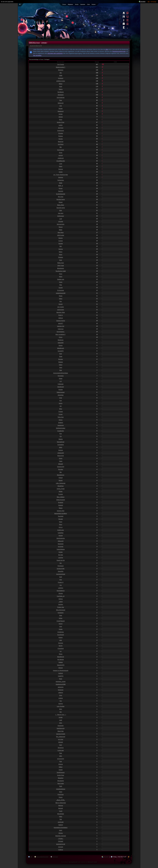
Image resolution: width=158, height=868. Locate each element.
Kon (61, 401)
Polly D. (61, 315)
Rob (61, 761)
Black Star (61, 731)
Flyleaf (61, 478)
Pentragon (61, 566)
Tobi (61, 819)
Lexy (61, 626)
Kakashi (61, 505)
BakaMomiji (61, 657)
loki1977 (61, 323)
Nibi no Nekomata (61, 803)
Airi (61, 406)
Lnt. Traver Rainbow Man (61, 175)
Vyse (61, 398)
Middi (61, 183)
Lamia (61, 125)
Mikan (61, 84)
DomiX (61, 304)
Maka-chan (61, 263)
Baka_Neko (61, 205)
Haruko (61, 139)
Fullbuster (61, 384)
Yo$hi (61, 75)
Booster (61, 359)
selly (61, 640)
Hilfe (107, 49)
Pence (61, 797)
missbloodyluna (61, 789)
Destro (61, 345)
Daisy (61, 166)
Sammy (61, 704)
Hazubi (61, 536)
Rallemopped (61, 392)
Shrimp (61, 833)
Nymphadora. (61, 332)
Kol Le (61, 527)
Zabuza (61, 318)
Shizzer (61, 668)
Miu (61, 147)
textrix (61, 403)
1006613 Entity (61, 81)
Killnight (61, 742)
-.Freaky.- (61, 839)
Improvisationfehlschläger (61, 373)
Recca (61, 227)
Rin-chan (61, 197)
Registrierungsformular (119, 51)
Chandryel (61, 648)
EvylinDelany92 (61, 194)
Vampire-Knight (61, 734)
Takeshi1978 (61, 665)
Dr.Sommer (61, 290)
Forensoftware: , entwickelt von (79, 862)
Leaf (61, 219)
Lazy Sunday (61, 706)
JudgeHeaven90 (61, 293)
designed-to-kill (61, 844)
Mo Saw (61, 555)
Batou (61, 252)
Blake (61, 230)
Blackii (61, 480)
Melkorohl (61, 103)
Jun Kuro (61, 128)
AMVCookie (61, 235)
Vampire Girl (61, 326)
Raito (61, 679)
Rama (61, 508)
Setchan (61, 177)
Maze (61, 255)
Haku (61, 817)
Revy (61, 525)
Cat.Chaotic (61, 64)
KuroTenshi (61, 635)
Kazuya (61, 169)
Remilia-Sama (61, 199)
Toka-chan (61, 417)
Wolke (61, 491)
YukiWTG (61, 676)
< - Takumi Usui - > (61, 715)
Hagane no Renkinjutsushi (61, 671)
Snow (61, 153)
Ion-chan (61, 739)
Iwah (61, 577)
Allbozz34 (61, 541)
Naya (61, 522)
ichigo (61, 618)
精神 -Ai (61, 186)
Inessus (61, 450)
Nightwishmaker (61, 428)
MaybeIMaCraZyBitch (61, 513)
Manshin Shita (61, 312)
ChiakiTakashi (61, 621)
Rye (61, 434)
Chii (61, 106)
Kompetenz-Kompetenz (61, 828)
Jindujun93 (61, 453)
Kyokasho (61, 613)
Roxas (61, 188)
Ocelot (61, 770)
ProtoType (61, 794)
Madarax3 (61, 111)
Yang (61, 367)
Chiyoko (61, 133)
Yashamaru (61, 180)
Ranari (61, 202)
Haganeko (61, 726)
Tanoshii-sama (61, 208)
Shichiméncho (61, 538)
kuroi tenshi (61, 150)
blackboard (61, 387)
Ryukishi (61, 502)
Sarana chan (61, 511)
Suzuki (61, 288)
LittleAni (61, 693)
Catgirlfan (61, 533)
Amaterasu (61, 632)
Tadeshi (61, 825)
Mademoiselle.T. (61, 67)
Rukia (61, 296)
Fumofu (61, 494)
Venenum (61, 690)
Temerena (61, 748)
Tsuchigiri (61, 516)
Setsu (61, 299)
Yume (61, 282)
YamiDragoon (61, 772)
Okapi (61, 378)
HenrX (61, 624)
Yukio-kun (61, 329)
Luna (61, 164)
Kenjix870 (61, 351)
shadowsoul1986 (61, 684)
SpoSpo (61, 604)
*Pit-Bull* (61, 841)
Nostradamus (61, 591)
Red (61, 370)
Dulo (61, 260)
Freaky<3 (61, 582)
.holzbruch (61, 158)
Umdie (61, 717)
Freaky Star (61, 607)
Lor (61, 651)
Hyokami (61, 78)
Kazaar (61, 390)
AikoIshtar (61, 395)
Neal (61, 615)
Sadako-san (61, 279)
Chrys (61, 337)
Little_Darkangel (61, 483)
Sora (61, 695)
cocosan (61, 847)
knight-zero (61, 530)
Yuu (61, 701)
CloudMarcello (61, 161)
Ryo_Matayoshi (61, 737)
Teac (61, 100)
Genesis (61, 643)
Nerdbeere (61, 92)
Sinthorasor (61, 216)
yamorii (61, 155)
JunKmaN (61, 822)
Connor (61, 241)
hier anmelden (37, 55)
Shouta (61, 593)
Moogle (61, 519)
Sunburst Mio (61, 569)
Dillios (61, 767)
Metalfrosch (61, 348)
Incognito (61, 547)
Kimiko (61, 552)
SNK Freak (61, 266)
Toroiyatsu (61, 376)
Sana (61, 792)
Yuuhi (61, 811)
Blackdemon (61, 475)
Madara (61, 362)
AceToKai (61, 144)
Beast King (61, 456)
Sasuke (61, 244)
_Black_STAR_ (61, 800)
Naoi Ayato (61, 783)
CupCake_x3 (61, 596)
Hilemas (61, 806)
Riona (61, 654)
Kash (61, 86)
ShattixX (61, 423)
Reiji (61, 354)
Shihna (61, 599)
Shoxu (61, 420)
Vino (61, 580)
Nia (61, 73)
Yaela (61, 461)
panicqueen (61, 310)
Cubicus (61, 850)
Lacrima (61, 558)
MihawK (61, 464)
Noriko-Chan (61, 122)
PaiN (61, 786)
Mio (61, 472)
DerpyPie (61, 571)
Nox (61, 301)
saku (61, 756)
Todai (61, 356)
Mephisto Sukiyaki (61, 836)
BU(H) (61, 646)
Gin (61, 563)
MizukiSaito (61, 814)
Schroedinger (61, 97)
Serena (61, 249)
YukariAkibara (61, 549)
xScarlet (61, 221)
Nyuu (61, 120)
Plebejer (61, 257)
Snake (61, 629)
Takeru (61, 89)
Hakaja (61, 662)
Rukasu (61, 136)
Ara (61, 585)
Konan (61, 414)
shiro (61, 723)
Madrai (61, 439)
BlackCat (61, 142)
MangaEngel (61, 442)
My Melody (61, 659)
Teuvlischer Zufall (61, 271)
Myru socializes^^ (61, 334)
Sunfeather (61, 445)
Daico (61, 365)
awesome (61, 687)
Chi (61, 436)
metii (61, 720)
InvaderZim (61, 431)
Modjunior (61, 340)
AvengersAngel (61, 574)
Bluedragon (61, 268)
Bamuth (61, 808)
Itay (61, 712)
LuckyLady (61, 750)
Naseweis (61, 544)
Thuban (61, 412)
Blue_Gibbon (61, 497)
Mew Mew (61, 232)
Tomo (61, 274)
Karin (61, 830)
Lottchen (61, 588)
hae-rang (61, 213)
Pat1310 (61, 191)
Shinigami (61, 95)
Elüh (61, 210)
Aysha (61, 172)
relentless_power (61, 682)
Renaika (61, 469)
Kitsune (61, 764)
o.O (61, 381)
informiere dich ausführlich (55, 53)
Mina (61, 409)
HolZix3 (61, 673)
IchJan (61, 114)
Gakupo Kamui (61, 321)
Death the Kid (61, 560)
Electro (61, 238)
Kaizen (61, 637)
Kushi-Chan (61, 775)
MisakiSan (61, 486)
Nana (61, 277)
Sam (61, 745)
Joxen (61, 458)
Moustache (61, 781)
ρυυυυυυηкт (61, 759)
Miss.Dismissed (61, 610)
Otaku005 (61, 343)
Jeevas (61, 117)
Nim (61, 246)
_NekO (61, 602)
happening (61, 425)
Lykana (61, 698)
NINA (61, 447)
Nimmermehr (61, 224)
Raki (61, 753)
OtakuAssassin (61, 500)
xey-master (61, 307)
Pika (61, 285)
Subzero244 (61, 467)
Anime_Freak (61, 489)
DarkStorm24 (61, 728)
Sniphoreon (61, 131)
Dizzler (61, 109)
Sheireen (61, 70)
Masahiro (61, 778)
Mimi (61, 709)
